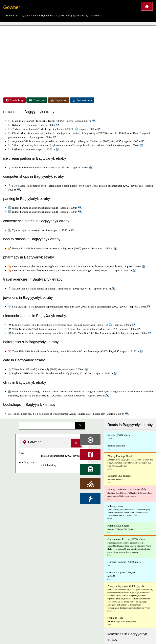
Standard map (15, 100)
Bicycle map (59, 100)
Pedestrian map (82, 100)
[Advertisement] (78, 57)
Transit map (37, 100)
